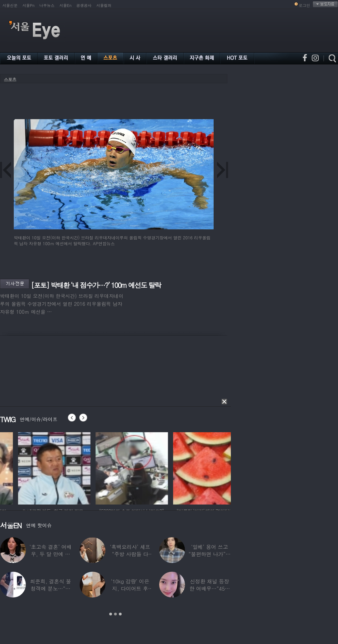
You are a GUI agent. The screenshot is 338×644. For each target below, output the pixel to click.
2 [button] (115, 614)
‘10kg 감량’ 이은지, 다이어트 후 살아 (130, 588)
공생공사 (84, 5)
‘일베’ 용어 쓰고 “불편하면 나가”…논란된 (209, 554)
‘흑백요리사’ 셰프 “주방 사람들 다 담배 (130, 554)
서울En (65, 5)
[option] (91, 467)
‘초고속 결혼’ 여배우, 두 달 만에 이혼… (51, 554)
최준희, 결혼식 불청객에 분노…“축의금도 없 (50, 588)
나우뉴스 (47, 5)
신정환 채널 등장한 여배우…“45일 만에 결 (209, 588)
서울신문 (10, 5)
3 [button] (120, 614)
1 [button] (111, 614)
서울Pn (28, 5)
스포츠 (10, 79)
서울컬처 (104, 5)
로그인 (304, 5)
